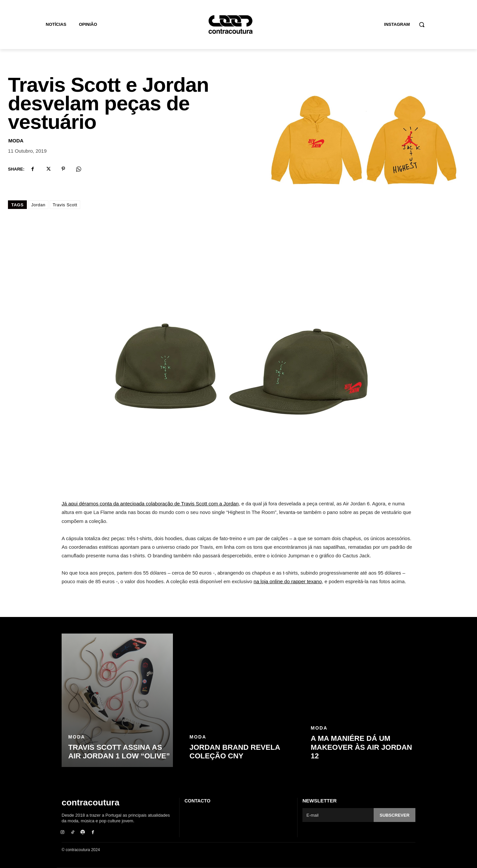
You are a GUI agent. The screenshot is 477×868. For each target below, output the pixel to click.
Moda (16, 141)
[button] (422, 25)
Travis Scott (65, 205)
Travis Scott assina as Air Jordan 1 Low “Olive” (119, 752)
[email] (338, 815)
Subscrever (395, 815)
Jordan (38, 205)
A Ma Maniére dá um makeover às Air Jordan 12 (361, 747)
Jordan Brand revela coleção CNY (235, 752)
